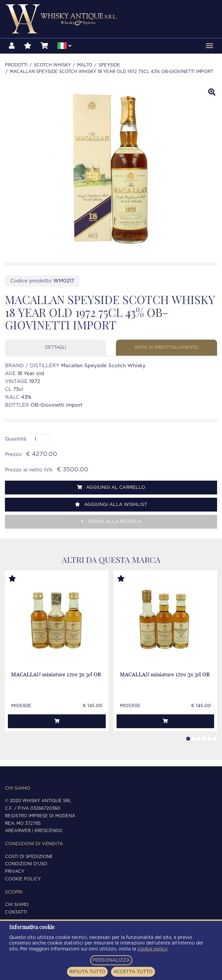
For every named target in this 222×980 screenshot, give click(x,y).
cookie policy (152, 949)
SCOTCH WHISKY (52, 65)
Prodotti (16, 65)
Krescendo (48, 831)
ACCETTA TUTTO (133, 972)
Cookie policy (23, 879)
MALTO (85, 65)
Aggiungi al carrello (111, 487)
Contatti (16, 912)
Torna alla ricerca (111, 522)
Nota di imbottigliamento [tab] (167, 348)
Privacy (15, 872)
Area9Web (18, 831)
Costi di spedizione (29, 857)
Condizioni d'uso (26, 864)
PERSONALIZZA (111, 960)
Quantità (16, 439)
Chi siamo (17, 905)
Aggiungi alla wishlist (111, 504)
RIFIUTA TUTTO (87, 972)
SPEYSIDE (109, 65)
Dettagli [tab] (56, 348)
